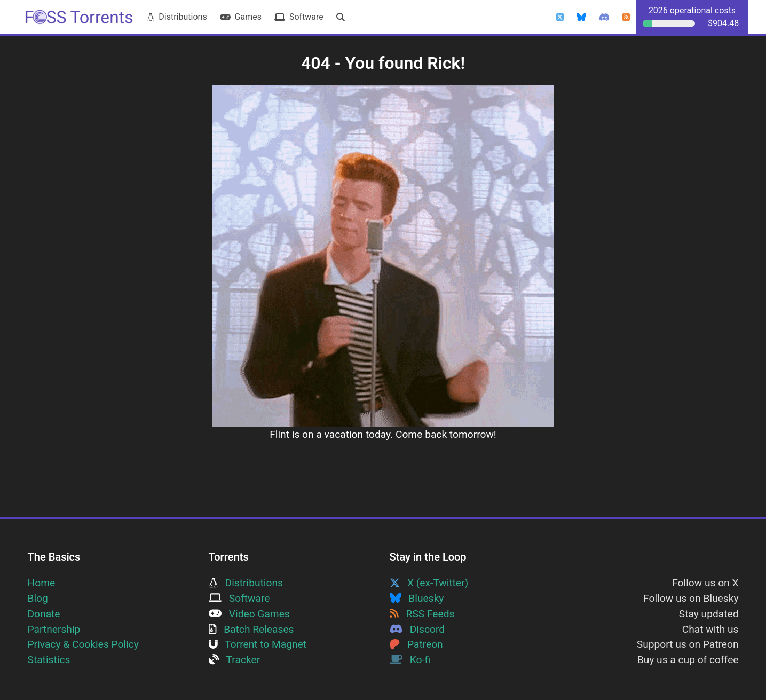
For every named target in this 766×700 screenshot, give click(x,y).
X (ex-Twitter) (429, 583)
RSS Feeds (422, 614)
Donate (44, 614)
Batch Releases (251, 629)
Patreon (416, 644)
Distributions (177, 17)
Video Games (249, 614)
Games (241, 17)
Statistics (49, 660)
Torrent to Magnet (258, 644)
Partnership (54, 629)
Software (299, 17)
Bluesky (417, 598)
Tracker (235, 660)
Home (42, 583)
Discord (417, 629)
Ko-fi (410, 660)
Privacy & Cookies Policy (83, 644)
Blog (38, 598)
